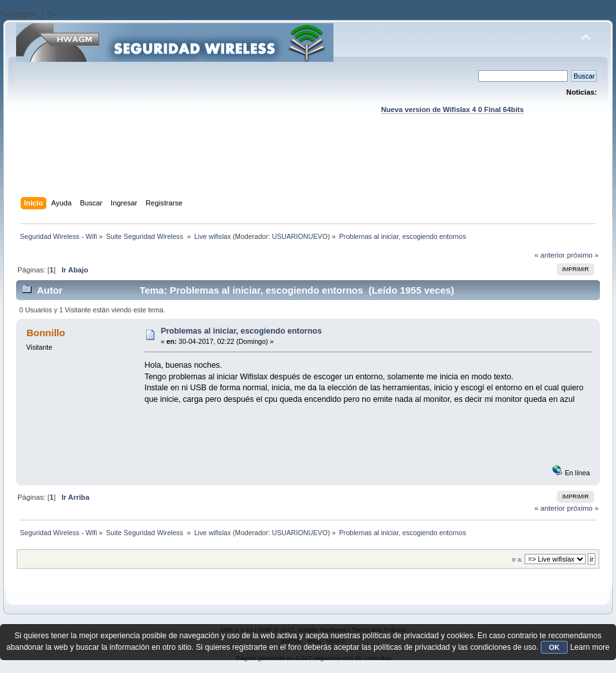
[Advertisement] (308, 168)
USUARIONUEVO (300, 236)
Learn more (590, 647)
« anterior (549, 255)
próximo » (583, 255)
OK (555, 647)
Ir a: (518, 559)
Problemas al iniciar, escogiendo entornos (241, 331)
